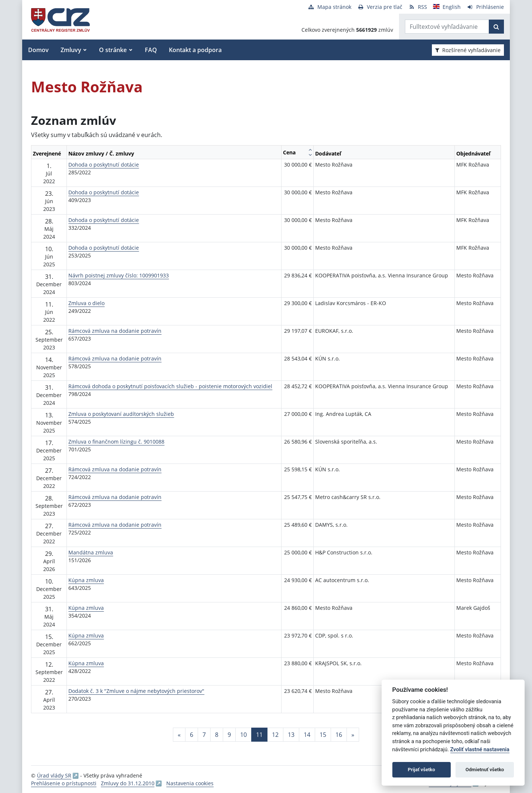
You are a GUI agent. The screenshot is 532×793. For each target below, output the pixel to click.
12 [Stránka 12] (275, 735)
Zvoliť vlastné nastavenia (480, 750)
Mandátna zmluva (91, 552)
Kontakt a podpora (195, 50)
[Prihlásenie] (485, 7)
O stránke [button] (113, 50)
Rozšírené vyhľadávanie (468, 50)
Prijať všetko (422, 770)
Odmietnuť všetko (485, 770)
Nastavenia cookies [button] (190, 783)
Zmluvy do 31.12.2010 (128, 783)
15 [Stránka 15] (323, 735)
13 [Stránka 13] (291, 735)
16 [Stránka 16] (339, 735)
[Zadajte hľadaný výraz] (447, 27)
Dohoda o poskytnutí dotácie (104, 165)
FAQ (151, 50)
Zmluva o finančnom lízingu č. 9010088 (116, 442)
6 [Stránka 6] (192, 735)
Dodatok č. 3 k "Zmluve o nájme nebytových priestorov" (136, 691)
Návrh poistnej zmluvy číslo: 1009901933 (119, 275)
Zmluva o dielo (86, 303)
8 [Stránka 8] (217, 735)
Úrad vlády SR (54, 775)
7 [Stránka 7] (204, 735)
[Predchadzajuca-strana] (179, 735)
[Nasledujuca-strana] (353, 735)
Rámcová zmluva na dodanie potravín (115, 331)
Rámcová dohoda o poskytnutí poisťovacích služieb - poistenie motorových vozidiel (170, 386)
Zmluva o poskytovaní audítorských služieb (121, 414)
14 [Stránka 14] (307, 735)
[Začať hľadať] (496, 27)
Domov (38, 50)
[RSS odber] (418, 7)
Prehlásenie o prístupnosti (64, 783)
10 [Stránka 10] (243, 735)
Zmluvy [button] (71, 50)
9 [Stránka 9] (229, 735)
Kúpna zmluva (86, 580)
